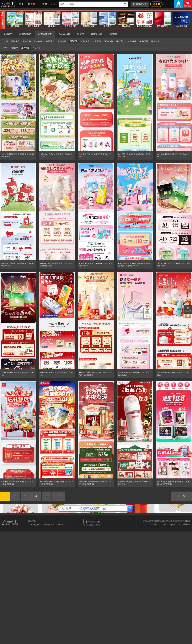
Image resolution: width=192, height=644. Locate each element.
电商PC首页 (25, 34)
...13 (59, 496)
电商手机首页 (45, 34)
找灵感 (32, 4)
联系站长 (32, 521)
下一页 (181, 496)
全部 (6, 41)
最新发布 (14, 48)
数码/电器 (62, 41)
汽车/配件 (97, 41)
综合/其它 (155, 41)
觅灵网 (156, 4)
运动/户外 (120, 41)
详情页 (81, 34)
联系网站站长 (93, 522)
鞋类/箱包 (39, 41)
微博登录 (187, 4)
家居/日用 (144, 41)
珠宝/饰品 (109, 41)
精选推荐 (25, 48)
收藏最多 (36, 48)
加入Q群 (188, 309)
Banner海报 (64, 34)
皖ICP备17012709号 (56, 524)
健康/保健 (132, 41)
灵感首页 (8, 34)
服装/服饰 (15, 41)
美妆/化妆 (27, 41)
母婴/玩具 (73, 41)
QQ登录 (178, 4)
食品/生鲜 (50, 41)
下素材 (43, 4)
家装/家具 (85, 41)
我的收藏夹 (140, 4)
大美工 (8, 4)
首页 (21, 4)
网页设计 (114, 34)
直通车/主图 (97, 34)
